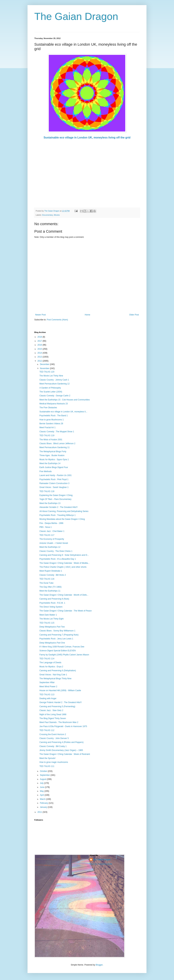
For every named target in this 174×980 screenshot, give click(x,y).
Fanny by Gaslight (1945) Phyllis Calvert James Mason (64, 655)
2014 (40, 353)
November (45, 368)
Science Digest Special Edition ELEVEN (58, 651)
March (43, 799)
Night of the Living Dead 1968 (53, 714)
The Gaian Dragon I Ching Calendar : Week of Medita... (64, 563)
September (45, 775)
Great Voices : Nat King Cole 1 (53, 675)
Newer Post (40, 315)
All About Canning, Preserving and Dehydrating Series (64, 511)
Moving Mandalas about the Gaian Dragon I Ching (62, 519)
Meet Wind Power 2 (48, 687)
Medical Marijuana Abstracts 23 (54, 404)
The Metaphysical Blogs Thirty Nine (55, 679)
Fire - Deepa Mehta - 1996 (51, 523)
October (44, 771)
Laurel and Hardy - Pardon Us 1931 (55, 475)
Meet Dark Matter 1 (48, 615)
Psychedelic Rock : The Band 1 (54, 416)
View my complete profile (101, 864)
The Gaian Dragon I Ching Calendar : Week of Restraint (65, 754)
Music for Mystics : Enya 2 (51, 667)
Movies (57, 215)
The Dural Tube (46, 583)
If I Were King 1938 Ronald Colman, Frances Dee (62, 647)
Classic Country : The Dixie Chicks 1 (56, 551)
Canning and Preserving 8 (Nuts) (54, 599)
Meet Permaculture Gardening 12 (54, 384)
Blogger (99, 965)
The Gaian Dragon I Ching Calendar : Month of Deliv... (64, 595)
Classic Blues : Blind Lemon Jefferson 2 (57, 444)
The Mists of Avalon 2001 (51, 440)
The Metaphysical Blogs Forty (53, 452)
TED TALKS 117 (47, 535)
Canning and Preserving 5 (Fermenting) (57, 706)
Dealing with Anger (48, 698)
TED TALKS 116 (47, 579)
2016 (40, 345)
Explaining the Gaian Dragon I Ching (56, 495)
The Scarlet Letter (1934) (51, 392)
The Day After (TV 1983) (50, 587)
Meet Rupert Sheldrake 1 (51, 571)
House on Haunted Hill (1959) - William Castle (60, 690)
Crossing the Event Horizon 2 (53, 734)
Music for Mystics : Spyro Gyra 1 (54, 460)
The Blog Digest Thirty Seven (53, 718)
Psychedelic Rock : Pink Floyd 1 (54, 479)
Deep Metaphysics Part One (52, 643)
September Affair (47, 682)
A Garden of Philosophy (50, 388)
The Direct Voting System (51, 607)
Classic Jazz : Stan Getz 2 (51, 710)
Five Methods (46, 471)
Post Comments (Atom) (57, 320)
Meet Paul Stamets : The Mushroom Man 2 (59, 722)
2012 (40, 361)
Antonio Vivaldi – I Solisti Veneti (54, 543)
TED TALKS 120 (47, 372)
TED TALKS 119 (47, 435)
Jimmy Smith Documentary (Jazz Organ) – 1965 (61, 750)
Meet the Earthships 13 (50, 503)
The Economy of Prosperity (52, 539)
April (42, 795)
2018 (40, 337)
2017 (40, 341)
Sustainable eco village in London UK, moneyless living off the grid (87, 138)
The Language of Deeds (50, 663)
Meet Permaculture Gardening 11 (54, 447)
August (43, 779)
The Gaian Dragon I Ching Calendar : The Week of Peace (66, 611)
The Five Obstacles (48, 408)
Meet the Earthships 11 (50, 591)
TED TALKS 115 (47, 623)
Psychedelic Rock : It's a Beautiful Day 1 (58, 559)
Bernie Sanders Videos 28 (51, 424)
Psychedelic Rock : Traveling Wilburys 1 (58, 515)
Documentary (47, 215)
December (45, 364)
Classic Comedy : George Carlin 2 (55, 396)
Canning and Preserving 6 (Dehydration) (58, 671)
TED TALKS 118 (47, 491)
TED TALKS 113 (47, 695)
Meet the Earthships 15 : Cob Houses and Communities (65, 400)
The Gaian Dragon (76, 16)
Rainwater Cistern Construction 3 (54, 483)
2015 (40, 349)
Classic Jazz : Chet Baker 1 (52, 531)
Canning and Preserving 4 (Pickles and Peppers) (61, 742)
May (42, 791)
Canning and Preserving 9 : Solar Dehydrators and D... (64, 555)
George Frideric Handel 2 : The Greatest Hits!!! (61, 702)
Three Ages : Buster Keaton (52, 455)
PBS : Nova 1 (46, 527)
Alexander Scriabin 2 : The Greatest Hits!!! (59, 507)
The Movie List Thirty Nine (51, 376)
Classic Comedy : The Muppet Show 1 (57, 432)
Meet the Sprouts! (47, 758)
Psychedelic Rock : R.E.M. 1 (52, 603)
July (42, 783)
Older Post (134, 315)
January (44, 807)
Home (88, 315)
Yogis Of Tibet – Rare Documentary (55, 499)
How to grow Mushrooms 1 (52, 420)
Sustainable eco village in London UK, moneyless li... (63, 412)
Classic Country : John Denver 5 (54, 738)
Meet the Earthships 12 (50, 547)
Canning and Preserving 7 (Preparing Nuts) (59, 635)
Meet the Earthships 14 (50, 463)
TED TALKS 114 (47, 659)
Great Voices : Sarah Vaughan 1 (54, 487)
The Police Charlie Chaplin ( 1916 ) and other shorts (63, 567)
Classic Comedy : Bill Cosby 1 (53, 746)
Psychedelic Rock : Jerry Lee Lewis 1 (56, 639)
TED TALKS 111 (47, 766)
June (42, 787)
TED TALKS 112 (47, 730)
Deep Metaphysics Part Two (52, 627)
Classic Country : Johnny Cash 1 (54, 380)
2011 (40, 812)
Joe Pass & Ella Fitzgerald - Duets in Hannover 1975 (63, 726)
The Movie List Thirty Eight (51, 619)
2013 (40, 357)
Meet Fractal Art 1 (47, 427)
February (44, 803)
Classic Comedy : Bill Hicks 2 (53, 575)
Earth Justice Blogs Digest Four (54, 467)
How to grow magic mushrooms (54, 762)
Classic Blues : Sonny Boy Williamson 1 (57, 631)
